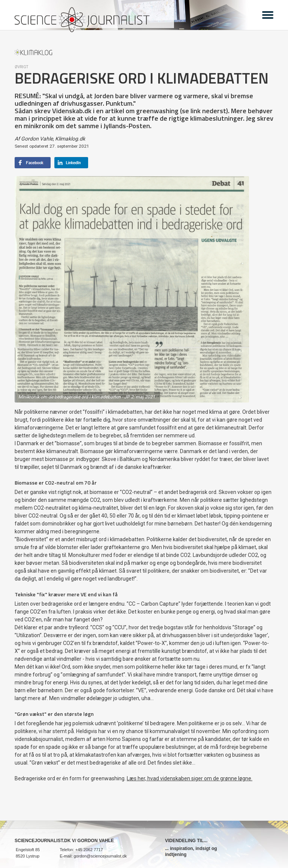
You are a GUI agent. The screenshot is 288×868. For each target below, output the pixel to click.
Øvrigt (21, 67)
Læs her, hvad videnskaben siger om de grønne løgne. (190, 778)
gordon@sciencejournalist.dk (100, 856)
